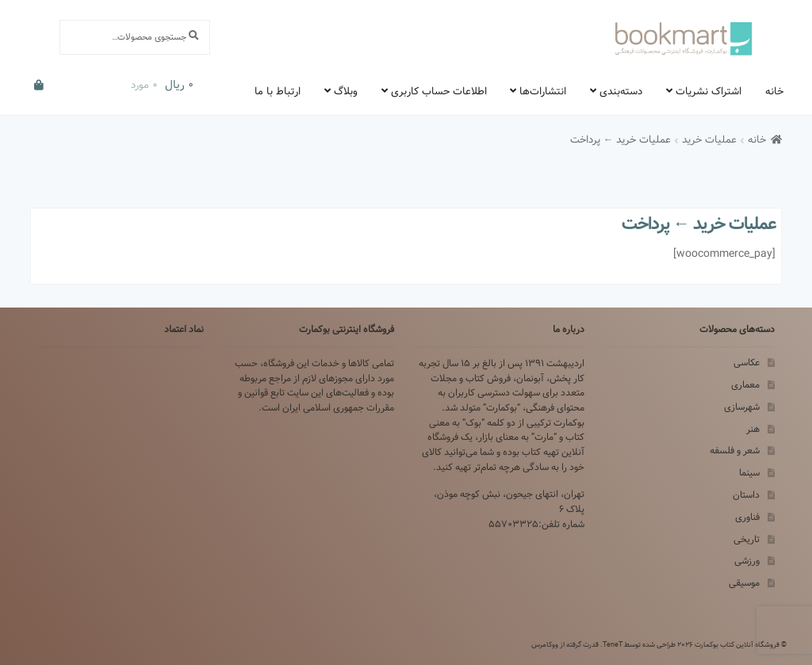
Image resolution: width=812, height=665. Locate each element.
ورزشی (747, 561)
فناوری (747, 517)
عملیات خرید (709, 140)
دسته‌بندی (621, 91)
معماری (745, 385)
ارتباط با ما (278, 91)
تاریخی (747, 539)
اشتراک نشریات (709, 91)
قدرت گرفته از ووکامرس (565, 644)
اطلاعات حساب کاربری (439, 91)
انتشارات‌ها (543, 91)
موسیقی (744, 583)
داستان (746, 495)
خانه (774, 91)
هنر (753, 429)
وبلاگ (346, 91)
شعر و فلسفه (735, 451)
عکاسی (747, 363)
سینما (749, 473)
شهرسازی (742, 407)
